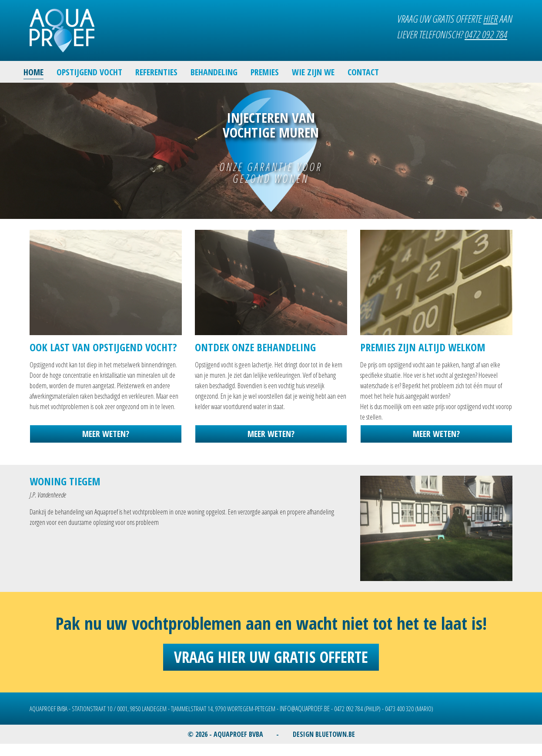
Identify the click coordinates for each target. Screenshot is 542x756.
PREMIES (265, 72)
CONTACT (363, 72)
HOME (33, 72)
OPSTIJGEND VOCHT (89, 72)
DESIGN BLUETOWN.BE (324, 734)
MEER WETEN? (106, 434)
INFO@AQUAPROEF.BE (305, 709)
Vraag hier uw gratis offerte (271, 657)
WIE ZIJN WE (313, 72)
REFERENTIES (156, 72)
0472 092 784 (486, 34)
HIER (490, 18)
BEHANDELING (214, 72)
